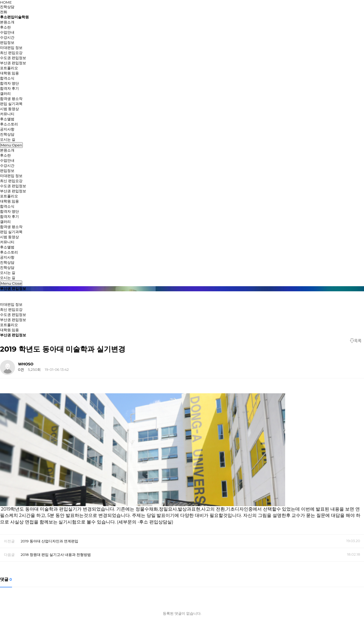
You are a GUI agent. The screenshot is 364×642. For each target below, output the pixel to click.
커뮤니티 (7, 242)
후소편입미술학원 (14, 17)
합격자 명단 (9, 83)
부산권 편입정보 (13, 63)
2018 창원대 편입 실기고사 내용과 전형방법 (56, 555)
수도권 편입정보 (13, 58)
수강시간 (7, 37)
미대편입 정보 (11, 48)
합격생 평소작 (11, 99)
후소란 (5, 27)
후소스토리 (9, 124)
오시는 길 (8, 273)
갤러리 (5, 222)
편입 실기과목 (11, 104)
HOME (6, 2)
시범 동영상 (9, 109)
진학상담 (7, 7)
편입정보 (7, 171)
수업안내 (7, 32)
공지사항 (7, 129)
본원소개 (7, 150)
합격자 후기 (9, 88)
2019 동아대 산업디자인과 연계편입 (49, 541)
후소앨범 (7, 119)
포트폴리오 (9, 68)
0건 (21, 369)
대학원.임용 (9, 73)
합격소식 (7, 206)
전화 (4, 12)
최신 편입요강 (11, 53)
